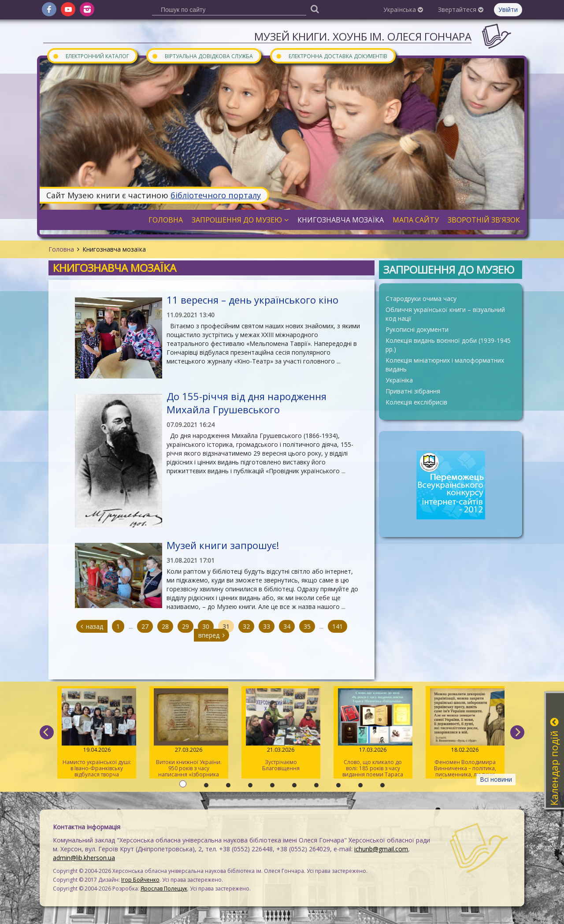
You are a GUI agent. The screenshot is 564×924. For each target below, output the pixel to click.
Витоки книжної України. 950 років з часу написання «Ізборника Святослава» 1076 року (189, 733)
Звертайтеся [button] (461, 9)
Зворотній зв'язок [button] (484, 220)
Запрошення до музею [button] (240, 220)
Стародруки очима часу (421, 299)
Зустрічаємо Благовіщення (281, 730)
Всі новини (496, 779)
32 (246, 626)
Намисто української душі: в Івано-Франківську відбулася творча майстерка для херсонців (97, 733)
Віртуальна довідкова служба (202, 56)
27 (145, 626)
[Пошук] (315, 9)
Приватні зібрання (413, 391)
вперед (211, 635)
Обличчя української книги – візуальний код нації (445, 314)
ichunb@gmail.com (381, 849)
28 (165, 626)
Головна (61, 249)
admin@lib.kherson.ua (84, 858)
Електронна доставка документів (331, 56)
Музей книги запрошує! (223, 545)
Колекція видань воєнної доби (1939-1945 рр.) (448, 345)
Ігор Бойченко (140, 880)
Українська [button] (403, 9)
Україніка (399, 380)
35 (307, 626)
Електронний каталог (91, 56)
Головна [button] (166, 220)
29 (186, 626)
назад (92, 626)
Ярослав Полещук (164, 889)
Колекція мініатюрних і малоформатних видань (445, 365)
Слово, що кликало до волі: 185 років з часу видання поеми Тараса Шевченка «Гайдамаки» (373, 733)
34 (287, 626)
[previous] (47, 732)
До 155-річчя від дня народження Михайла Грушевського (247, 403)
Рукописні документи (417, 329)
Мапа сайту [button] (416, 220)
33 (267, 626)
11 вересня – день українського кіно (252, 300)
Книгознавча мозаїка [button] (341, 220)
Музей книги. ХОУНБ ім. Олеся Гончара (363, 36)
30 (206, 626)
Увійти (508, 9)
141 (338, 626)
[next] (517, 732)
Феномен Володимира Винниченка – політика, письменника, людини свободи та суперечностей (465, 733)
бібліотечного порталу (216, 195)
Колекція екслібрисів (416, 402)
